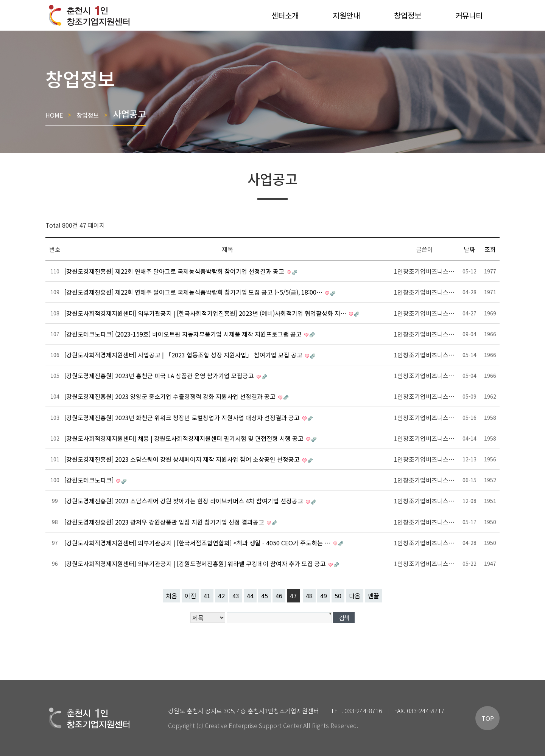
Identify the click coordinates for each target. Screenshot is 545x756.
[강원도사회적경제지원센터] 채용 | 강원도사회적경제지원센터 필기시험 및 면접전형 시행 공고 (185, 438)
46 (279, 596)
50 (338, 596)
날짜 (469, 249)
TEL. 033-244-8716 (357, 711)
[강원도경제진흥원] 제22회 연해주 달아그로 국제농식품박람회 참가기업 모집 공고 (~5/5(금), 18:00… (194, 292)
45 (265, 596)
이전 (190, 596)
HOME (54, 115)
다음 (355, 596)
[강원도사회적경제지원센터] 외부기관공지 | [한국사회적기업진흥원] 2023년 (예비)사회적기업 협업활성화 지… (206, 313)
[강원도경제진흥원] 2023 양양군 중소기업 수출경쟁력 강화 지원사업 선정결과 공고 (171, 396)
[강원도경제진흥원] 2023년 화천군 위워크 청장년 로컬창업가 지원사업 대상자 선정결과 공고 (183, 418)
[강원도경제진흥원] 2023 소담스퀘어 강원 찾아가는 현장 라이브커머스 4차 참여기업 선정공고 (185, 501)
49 (324, 596)
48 (309, 596)
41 (207, 596)
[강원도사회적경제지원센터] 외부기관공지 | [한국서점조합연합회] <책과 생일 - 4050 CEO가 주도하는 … (198, 543)
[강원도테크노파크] (90, 480)
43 (236, 596)
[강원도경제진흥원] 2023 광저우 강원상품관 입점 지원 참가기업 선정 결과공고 (165, 522)
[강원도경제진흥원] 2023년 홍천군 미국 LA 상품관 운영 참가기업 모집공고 (160, 376)
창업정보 (88, 115)
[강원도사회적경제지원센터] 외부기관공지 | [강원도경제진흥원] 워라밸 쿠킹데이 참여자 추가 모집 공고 (196, 564)
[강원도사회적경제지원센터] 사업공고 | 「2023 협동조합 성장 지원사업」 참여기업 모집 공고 (184, 355)
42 (221, 596)
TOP (488, 718)
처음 (171, 596)
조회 (490, 249)
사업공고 (129, 113)
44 (250, 596)
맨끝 (374, 596)
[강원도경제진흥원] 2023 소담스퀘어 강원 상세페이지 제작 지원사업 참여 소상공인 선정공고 (183, 459)
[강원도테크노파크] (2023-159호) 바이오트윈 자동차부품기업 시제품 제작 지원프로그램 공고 (184, 334)
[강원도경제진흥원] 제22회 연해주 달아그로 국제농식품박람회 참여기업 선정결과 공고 (175, 271)
